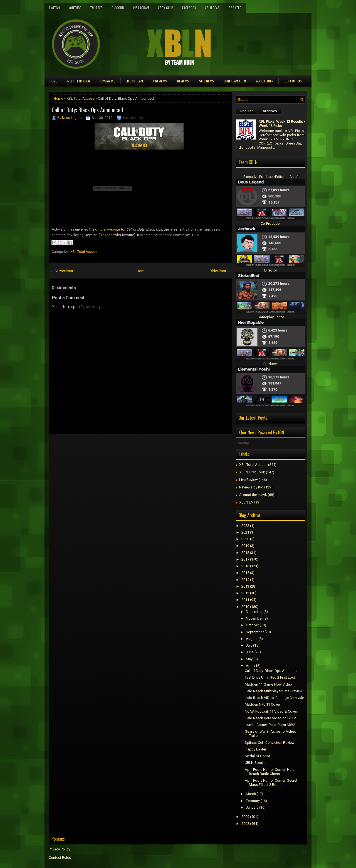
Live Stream (134, 81)
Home (53, 81)
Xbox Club (166, 8)
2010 (245, 607)
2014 (245, 580)
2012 (245, 593)
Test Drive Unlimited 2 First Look (270, 677)
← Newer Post (62, 271)
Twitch (54, 8)
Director (271, 270)
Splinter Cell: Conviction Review (270, 743)
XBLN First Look (252, 472)
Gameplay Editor (271, 317)
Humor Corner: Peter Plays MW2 (270, 725)
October (252, 625)
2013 (245, 586)
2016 (245, 566)
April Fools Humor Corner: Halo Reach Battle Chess (270, 772)
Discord (118, 8)
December (254, 612)
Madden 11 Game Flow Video (268, 684)
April (250, 666)
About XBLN (265, 81)
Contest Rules (60, 858)
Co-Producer (271, 223)
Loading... (244, 443)
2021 (245, 532)
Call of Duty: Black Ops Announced (87, 110)
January (252, 807)
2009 (245, 817)
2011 (245, 600)
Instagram (141, 8)
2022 (245, 526)
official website (107, 229)
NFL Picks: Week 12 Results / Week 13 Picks (282, 124)
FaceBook (189, 8)
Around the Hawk (253, 495)
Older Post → (220, 271)
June (250, 652)
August (252, 639)
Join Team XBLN (235, 81)
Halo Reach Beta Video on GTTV (270, 718)
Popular (247, 111)
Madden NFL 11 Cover (262, 704)
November (254, 618)
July (249, 645)
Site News (207, 81)
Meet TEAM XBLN (79, 81)
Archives (270, 111)
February (253, 801)
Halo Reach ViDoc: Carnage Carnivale (274, 698)
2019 (245, 546)
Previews (160, 81)
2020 (245, 539)
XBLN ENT (247, 502)
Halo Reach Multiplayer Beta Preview (274, 691)
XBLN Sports (255, 763)
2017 (245, 559)
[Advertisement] (114, 447)
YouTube (75, 8)
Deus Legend (72, 118)
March (251, 794)
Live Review (249, 480)
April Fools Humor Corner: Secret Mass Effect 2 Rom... (271, 783)
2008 (245, 824)
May (249, 659)
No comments (133, 118)
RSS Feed (235, 8)
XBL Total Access (81, 98)
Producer (271, 364)
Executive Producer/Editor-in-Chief (271, 177)
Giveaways (108, 81)
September (255, 632)
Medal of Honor (257, 756)
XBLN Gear (212, 8)
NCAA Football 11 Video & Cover (271, 711)
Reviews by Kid (251, 487)
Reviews (183, 81)
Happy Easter (255, 749)
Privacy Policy (59, 849)
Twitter (96, 8)
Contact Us (293, 81)
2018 (245, 553)
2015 (245, 573)
